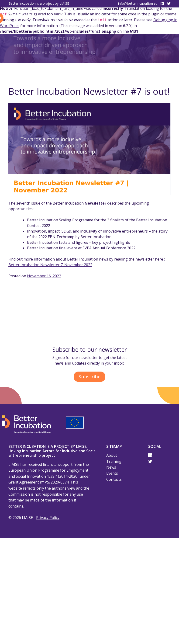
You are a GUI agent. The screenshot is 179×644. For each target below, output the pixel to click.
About (112, 455)
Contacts (114, 479)
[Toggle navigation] (164, 18)
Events (112, 473)
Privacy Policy (48, 518)
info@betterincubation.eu (138, 3)
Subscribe (89, 377)
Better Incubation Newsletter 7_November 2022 (50, 265)
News (111, 467)
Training (114, 461)
